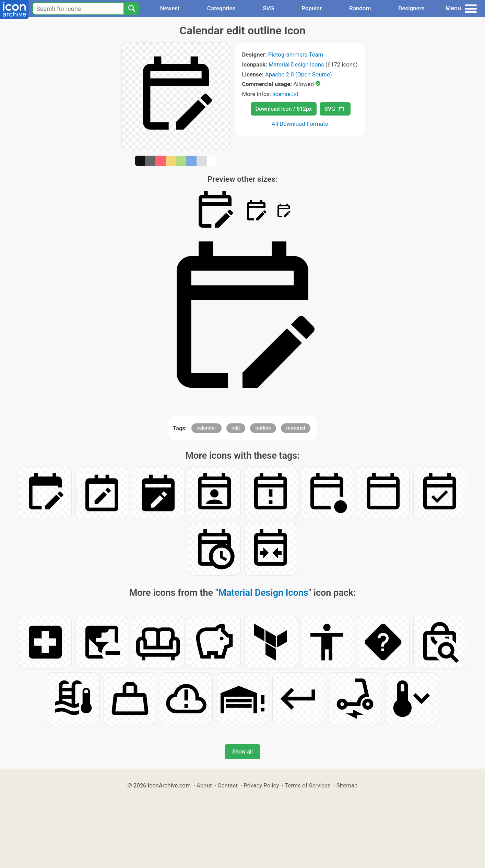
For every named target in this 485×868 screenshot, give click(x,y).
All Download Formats (300, 124)
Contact (228, 785)
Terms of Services (308, 785)
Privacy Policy (261, 785)
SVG (268, 8)
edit (236, 428)
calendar (206, 428)
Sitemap (347, 785)
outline (263, 428)
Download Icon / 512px (284, 109)
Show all (242, 752)
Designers (411, 8)
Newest (170, 8)
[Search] (131, 9)
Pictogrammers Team (296, 55)
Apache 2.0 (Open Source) (299, 74)
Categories (221, 8)
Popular (312, 8)
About (204, 785)
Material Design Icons (296, 64)
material (295, 428)
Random (360, 8)
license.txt (285, 94)
